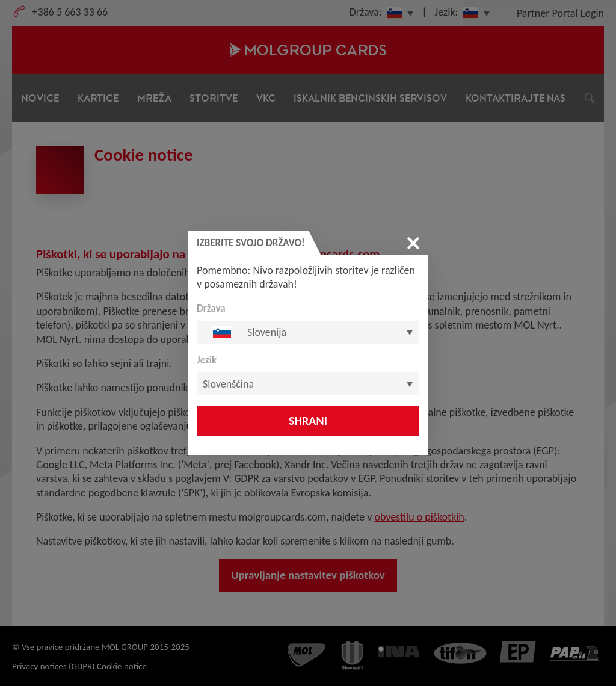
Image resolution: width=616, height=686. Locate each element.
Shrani (308, 421)
